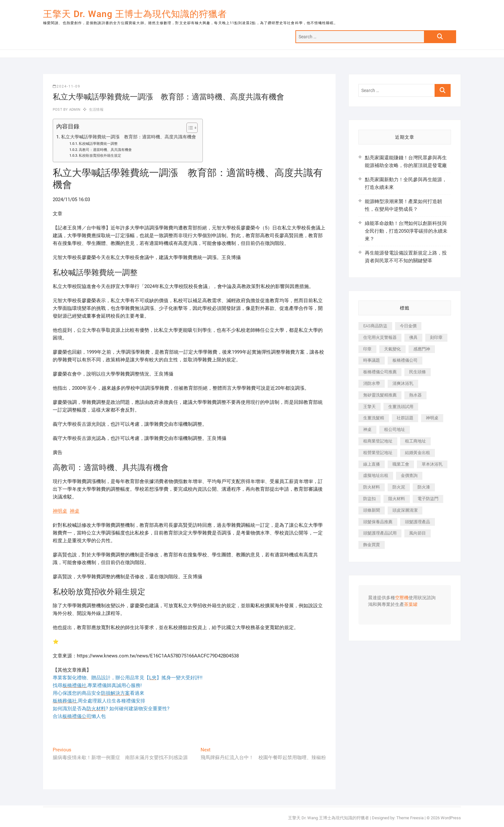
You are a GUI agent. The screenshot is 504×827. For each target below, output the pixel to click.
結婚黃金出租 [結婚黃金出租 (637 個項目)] (418, 453)
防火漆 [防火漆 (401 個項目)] (424, 487)
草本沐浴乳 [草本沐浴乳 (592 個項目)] (432, 464)
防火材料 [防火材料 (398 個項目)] (372, 487)
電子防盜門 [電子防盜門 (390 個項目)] (428, 499)
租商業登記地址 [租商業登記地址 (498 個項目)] (378, 441)
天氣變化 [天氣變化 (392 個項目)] (392, 349)
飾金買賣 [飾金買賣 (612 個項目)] (372, 545)
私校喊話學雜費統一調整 (98, 144)
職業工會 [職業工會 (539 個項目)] (401, 464)
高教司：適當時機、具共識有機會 (105, 150)
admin (74, 110)
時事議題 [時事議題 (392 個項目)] (372, 360)
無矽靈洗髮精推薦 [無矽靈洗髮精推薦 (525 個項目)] (380, 395)
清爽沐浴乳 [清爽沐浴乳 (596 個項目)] (403, 383)
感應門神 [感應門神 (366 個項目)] (422, 349)
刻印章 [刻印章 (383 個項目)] (436, 337)
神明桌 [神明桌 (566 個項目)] (432, 418)
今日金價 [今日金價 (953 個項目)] (408, 326)
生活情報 (96, 110)
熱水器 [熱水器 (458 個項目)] (415, 395)
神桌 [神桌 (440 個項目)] (367, 429)
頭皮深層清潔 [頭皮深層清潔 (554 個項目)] (405, 510)
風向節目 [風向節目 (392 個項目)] (418, 533)
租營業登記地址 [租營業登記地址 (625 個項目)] (378, 453)
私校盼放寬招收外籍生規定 (100, 156)
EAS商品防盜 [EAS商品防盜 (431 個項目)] (375, 326)
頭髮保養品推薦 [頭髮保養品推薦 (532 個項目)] (378, 522)
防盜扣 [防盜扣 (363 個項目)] (369, 499)
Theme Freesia (410, 818)
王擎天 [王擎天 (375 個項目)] (369, 407)
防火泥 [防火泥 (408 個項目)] (399, 487)
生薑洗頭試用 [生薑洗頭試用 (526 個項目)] (401, 407)
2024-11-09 (67, 86)
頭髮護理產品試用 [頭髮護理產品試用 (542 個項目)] (380, 533)
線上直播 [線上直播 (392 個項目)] (372, 464)
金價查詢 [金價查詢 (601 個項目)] (409, 475)
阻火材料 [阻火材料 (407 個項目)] (397, 499)
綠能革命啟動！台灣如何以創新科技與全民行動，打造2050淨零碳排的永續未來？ (406, 231)
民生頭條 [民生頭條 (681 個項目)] (418, 372)
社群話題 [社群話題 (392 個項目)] (405, 418)
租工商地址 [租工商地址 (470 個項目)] (415, 441)
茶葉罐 (411, 605)
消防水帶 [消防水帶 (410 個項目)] (372, 383)
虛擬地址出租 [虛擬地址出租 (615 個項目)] (376, 475)
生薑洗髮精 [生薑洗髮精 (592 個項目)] (374, 418)
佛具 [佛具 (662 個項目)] (413, 337)
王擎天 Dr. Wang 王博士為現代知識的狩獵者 (135, 14)
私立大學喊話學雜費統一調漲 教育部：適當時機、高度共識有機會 (129, 137)
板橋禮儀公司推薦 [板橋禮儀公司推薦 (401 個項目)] (380, 372)
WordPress (451, 818)
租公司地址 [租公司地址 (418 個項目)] (395, 429)
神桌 (75, 511)
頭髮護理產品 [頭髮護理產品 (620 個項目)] (418, 522)
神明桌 (60, 511)
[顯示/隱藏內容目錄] (189, 128)
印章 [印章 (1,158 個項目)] (367, 349)
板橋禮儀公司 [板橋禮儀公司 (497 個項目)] (405, 360)
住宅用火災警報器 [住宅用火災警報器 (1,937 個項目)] (380, 337)
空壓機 (402, 598)
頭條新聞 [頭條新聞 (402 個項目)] (372, 510)
